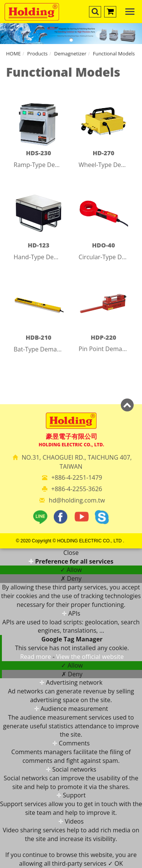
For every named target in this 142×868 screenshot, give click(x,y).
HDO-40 (104, 245)
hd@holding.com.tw (77, 500)
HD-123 (38, 245)
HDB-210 (39, 337)
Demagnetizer (70, 54)
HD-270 (104, 153)
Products (37, 54)
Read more (36, 657)
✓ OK (115, 863)
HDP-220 (104, 337)
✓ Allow (71, 570)
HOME (13, 54)
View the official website (90, 657)
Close (71, 553)
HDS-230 (39, 153)
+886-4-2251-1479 (76, 477)
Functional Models (114, 54)
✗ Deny (71, 578)
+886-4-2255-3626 (76, 489)
